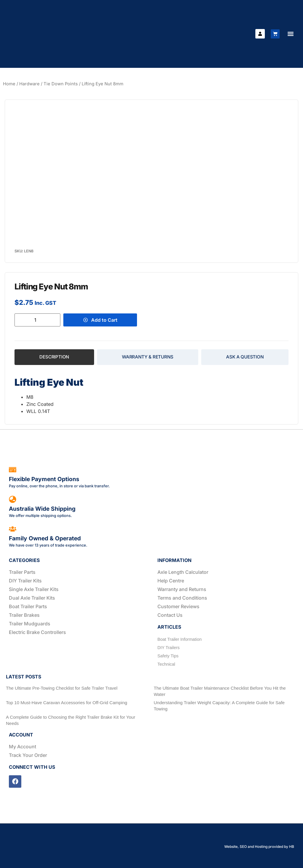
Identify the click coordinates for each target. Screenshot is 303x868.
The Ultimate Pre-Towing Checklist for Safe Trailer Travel (62, 688)
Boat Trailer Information (180, 639)
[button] (290, 34)
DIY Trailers (169, 648)
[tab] (54, 357)
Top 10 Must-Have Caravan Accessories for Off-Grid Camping (67, 703)
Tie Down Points (61, 84)
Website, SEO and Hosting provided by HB (259, 847)
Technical (166, 664)
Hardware (29, 84)
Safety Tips (168, 656)
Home (9, 84)
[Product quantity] (37, 320)
